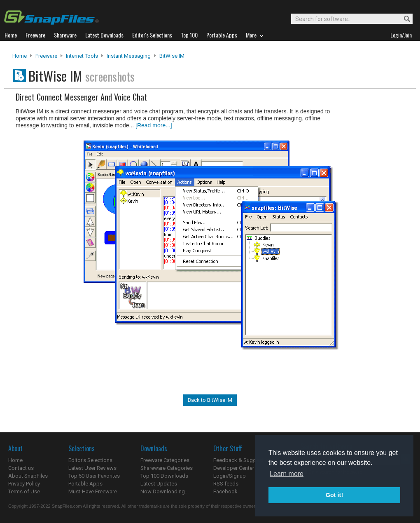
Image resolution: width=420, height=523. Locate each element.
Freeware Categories (165, 460)
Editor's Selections (90, 460)
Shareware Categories (167, 468)
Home (20, 56)
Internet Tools (82, 56)
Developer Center (234, 468)
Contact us (21, 468)
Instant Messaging (129, 56)
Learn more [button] (287, 474)
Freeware (46, 56)
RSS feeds (226, 484)
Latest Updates (159, 484)
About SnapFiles (28, 476)
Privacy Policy (24, 484)
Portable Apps (85, 484)
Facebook (225, 491)
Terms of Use (24, 491)
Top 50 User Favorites (94, 476)
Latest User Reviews (92, 468)
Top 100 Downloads (164, 476)
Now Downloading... (164, 491)
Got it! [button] (334, 495)
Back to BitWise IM (210, 400)
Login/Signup (230, 476)
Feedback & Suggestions (244, 460)
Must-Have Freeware (93, 491)
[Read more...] (154, 125)
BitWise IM (172, 56)
